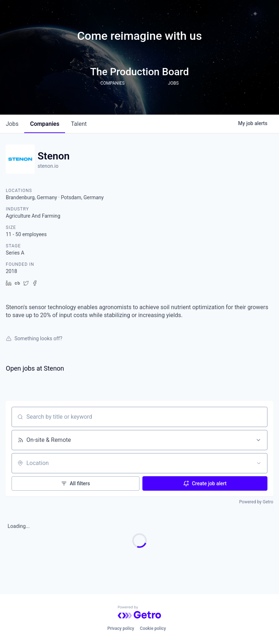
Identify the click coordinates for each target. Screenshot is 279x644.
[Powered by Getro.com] (139, 612)
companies (45, 124)
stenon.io (48, 166)
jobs (12, 124)
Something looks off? (34, 338)
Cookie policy (153, 628)
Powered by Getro (256, 502)
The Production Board (140, 72)
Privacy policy (121, 628)
